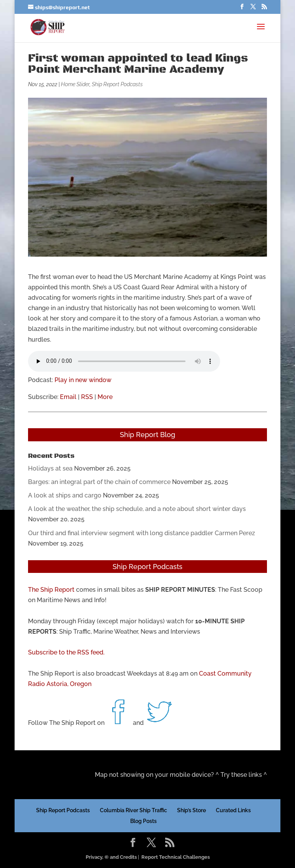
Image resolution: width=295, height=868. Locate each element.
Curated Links (233, 810)
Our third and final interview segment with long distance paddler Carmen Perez (142, 533)
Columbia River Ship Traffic (133, 810)
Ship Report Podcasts (117, 84)
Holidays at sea (50, 468)
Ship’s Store (191, 810)
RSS (87, 397)
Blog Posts (143, 821)
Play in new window (83, 380)
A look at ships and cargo (65, 495)
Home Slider (75, 84)
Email (68, 397)
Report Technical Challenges (176, 857)
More (105, 397)
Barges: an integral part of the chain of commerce (99, 482)
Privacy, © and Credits (111, 857)
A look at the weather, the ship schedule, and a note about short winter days (137, 509)
